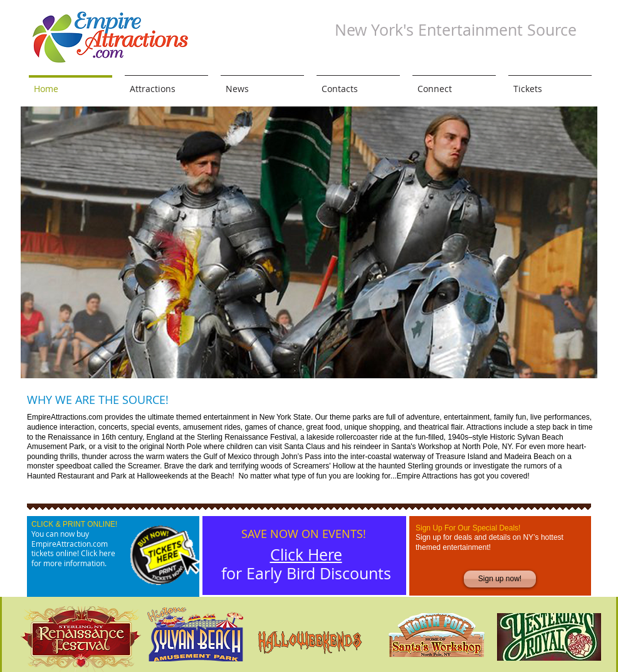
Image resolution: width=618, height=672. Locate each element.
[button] (309, 242)
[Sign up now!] (500, 579)
